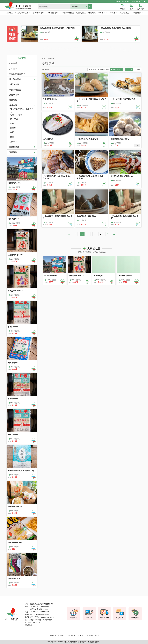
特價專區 (13, 142)
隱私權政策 (28, 625)
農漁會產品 (14, 147)
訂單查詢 (141, 9)
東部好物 (13, 152)
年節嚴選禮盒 (15, 90)
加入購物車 (76, 39)
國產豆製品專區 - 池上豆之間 (22, 110)
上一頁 (75, 234)
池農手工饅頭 (16, 115)
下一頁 (108, 234)
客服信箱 (120, 618)
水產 (12, 132)
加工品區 (14, 119)
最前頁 (69, 234)
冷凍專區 (13, 105)
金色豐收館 (135, 1)
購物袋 (122, 9)
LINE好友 (135, 618)
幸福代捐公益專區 (17, 74)
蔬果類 (13, 128)
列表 (139, 69)
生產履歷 (117, 1)
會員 (131, 9)
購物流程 (74, 618)
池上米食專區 (15, 79)
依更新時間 (117, 69)
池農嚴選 (13, 100)
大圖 (131, 69)
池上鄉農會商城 (23, 7)
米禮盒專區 (14, 84)
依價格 (93, 69)
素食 (12, 123)
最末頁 (114, 234)
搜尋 (90, 7)
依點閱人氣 (104, 69)
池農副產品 (14, 95)
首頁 (43, 58)
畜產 (12, 137)
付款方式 (89, 618)
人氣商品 (13, 69)
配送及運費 (104, 618)
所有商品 (13, 63)
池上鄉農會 (126, 1)
